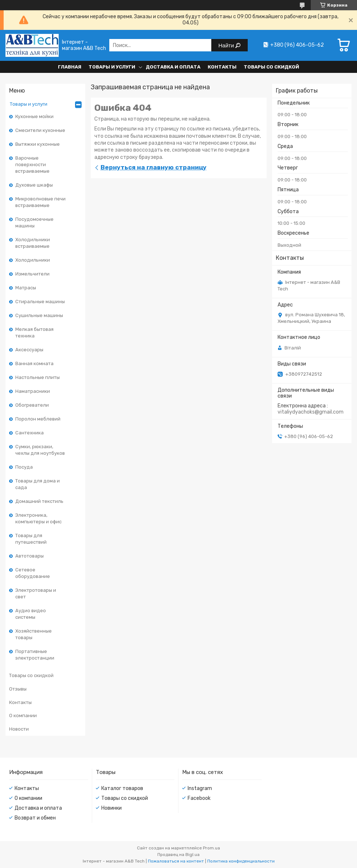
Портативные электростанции (35, 655)
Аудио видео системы (31, 614)
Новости (19, 729)
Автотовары (30, 556)
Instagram (200, 788)
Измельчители (32, 274)
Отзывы (18, 689)
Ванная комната (34, 363)
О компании (23, 715)
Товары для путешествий (31, 539)
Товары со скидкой (271, 67)
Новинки (111, 808)
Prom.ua (211, 848)
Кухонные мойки (34, 116)
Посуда (24, 467)
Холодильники (33, 260)
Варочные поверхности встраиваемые (32, 165)
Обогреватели (32, 405)
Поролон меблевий (38, 419)
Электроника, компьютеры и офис (38, 518)
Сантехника (30, 433)
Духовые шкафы (34, 185)
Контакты (222, 67)
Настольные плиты (38, 377)
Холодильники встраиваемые (33, 243)
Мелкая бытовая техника (34, 333)
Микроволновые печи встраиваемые (40, 202)
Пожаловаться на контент (176, 861)
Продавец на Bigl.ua (178, 855)
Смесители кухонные (40, 130)
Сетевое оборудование (33, 573)
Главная (70, 67)
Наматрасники (33, 391)
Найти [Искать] (227, 45)
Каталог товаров (122, 788)
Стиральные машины (40, 302)
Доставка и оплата (173, 67)
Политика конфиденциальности (241, 861)
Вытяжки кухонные (38, 144)
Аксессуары (29, 350)
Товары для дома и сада (38, 484)
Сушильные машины (39, 315)
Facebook (199, 798)
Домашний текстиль (39, 501)
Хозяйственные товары (34, 634)
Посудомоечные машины (34, 222)
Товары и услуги (112, 67)
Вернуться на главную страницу (154, 167)
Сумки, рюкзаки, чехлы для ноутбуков (40, 450)
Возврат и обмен (35, 818)
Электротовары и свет (36, 593)
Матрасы (26, 288)
